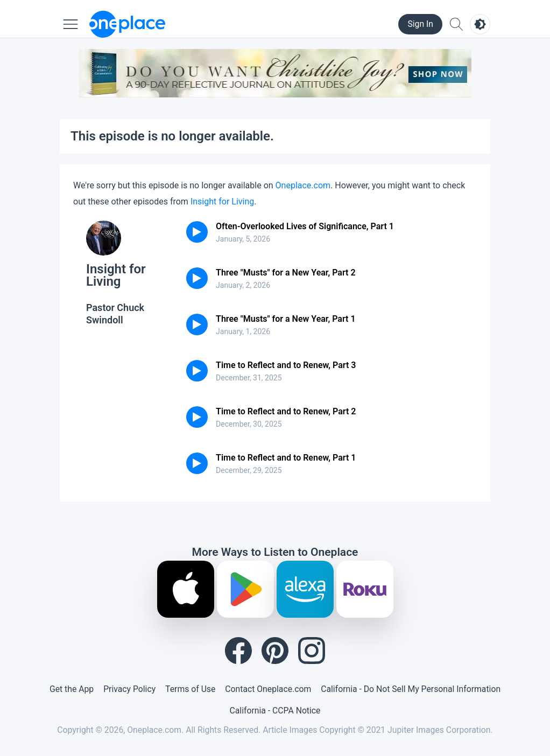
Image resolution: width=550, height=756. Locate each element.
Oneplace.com (303, 185)
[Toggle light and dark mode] (480, 24)
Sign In (420, 24)
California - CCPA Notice (275, 711)
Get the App (72, 689)
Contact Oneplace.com (268, 689)
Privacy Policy (129, 689)
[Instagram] (312, 651)
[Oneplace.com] (127, 24)
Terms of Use (190, 689)
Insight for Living (222, 202)
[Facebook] (238, 651)
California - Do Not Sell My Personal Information (411, 689)
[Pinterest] (275, 651)
